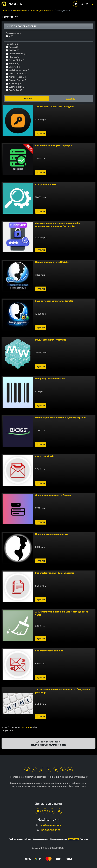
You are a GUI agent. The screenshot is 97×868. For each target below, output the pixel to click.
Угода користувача (41, 839)
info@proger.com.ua (50, 825)
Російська (84, 839)
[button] (93, 4)
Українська (74, 839)
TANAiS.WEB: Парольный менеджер (55, 107)
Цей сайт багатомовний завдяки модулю (48, 743)
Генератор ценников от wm (50, 379)
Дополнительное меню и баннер (53, 495)
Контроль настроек (46, 184)
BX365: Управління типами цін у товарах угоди (60, 418)
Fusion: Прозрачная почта (49, 651)
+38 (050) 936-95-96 (50, 830)
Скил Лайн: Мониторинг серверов (54, 145)
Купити (41, 133)
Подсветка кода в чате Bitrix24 (52, 262)
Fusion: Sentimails (45, 456)
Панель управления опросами (52, 534)
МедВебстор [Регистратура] (50, 340)
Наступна (26, 727)
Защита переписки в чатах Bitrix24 (54, 301)
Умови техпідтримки (59, 839)
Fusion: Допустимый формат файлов (55, 573)
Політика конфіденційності (20, 839)
